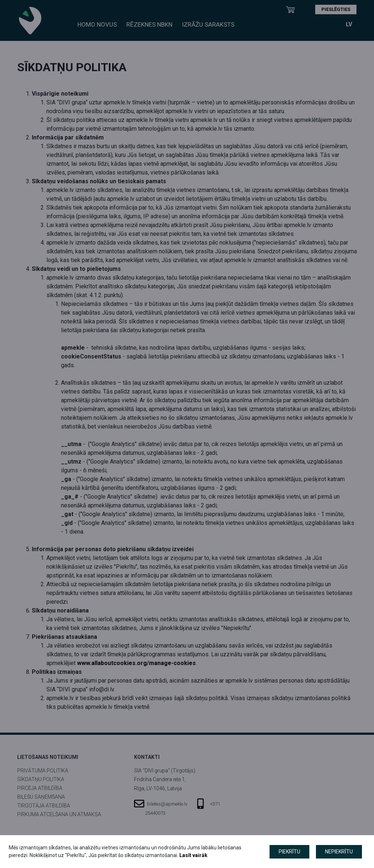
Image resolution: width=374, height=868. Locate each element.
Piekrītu (289, 852)
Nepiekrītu (339, 852)
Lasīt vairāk (193, 855)
